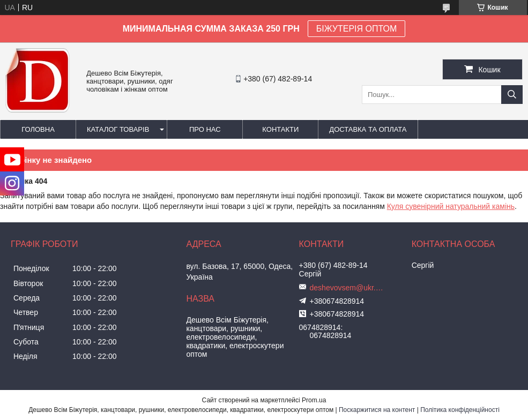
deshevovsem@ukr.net (347, 288)
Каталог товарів (118, 129)
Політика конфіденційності (460, 410)
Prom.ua (314, 400)
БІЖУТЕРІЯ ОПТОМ (357, 29)
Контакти (280, 129)
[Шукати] (512, 95)
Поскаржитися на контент (377, 410)
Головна (38, 129)
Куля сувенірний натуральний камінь (451, 206)
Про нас (205, 129)
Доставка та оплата (368, 129)
